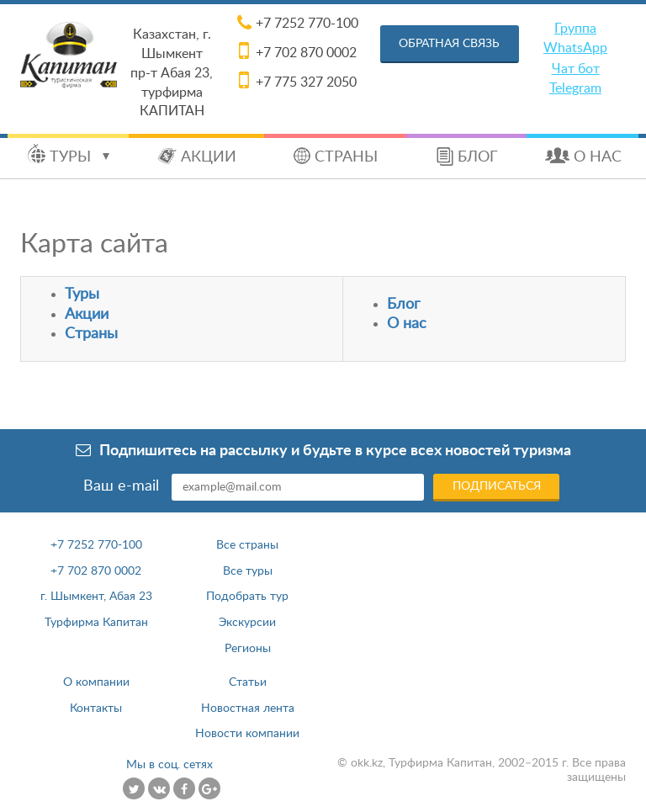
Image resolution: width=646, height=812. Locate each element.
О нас (598, 157)
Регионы (248, 649)
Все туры (248, 571)
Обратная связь (449, 44)
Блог (478, 157)
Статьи (248, 682)
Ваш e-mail (121, 486)
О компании (96, 682)
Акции (209, 157)
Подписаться (497, 486)
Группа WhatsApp (575, 38)
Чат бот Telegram (575, 79)
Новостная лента (248, 709)
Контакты (96, 709)
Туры (79, 157)
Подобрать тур (247, 597)
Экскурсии (247, 623)
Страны (346, 157)
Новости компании (247, 734)
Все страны (247, 545)
